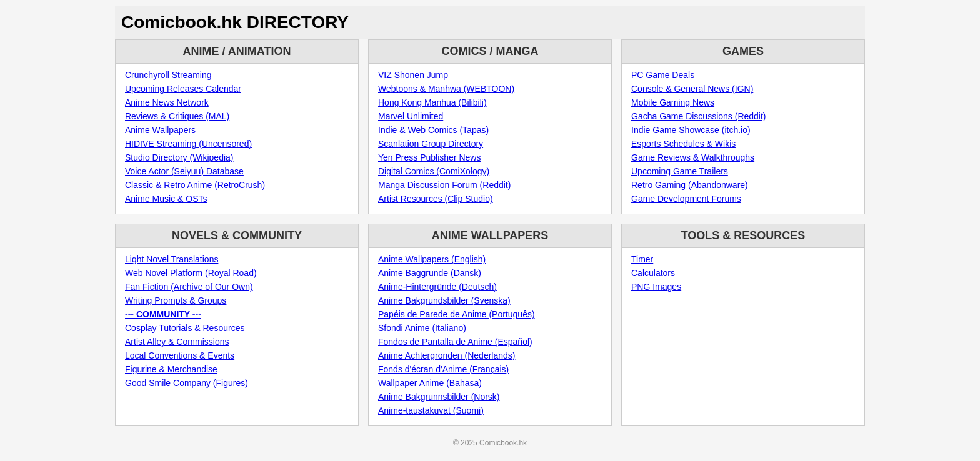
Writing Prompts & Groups (176, 300)
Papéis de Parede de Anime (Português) (457, 314)
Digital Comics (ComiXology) (434, 171)
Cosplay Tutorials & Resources (185, 328)
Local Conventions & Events (180, 355)
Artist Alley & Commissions (177, 342)
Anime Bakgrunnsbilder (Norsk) (439, 397)
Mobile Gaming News (673, 102)
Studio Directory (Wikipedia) (179, 157)
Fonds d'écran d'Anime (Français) (443, 369)
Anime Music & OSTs (166, 199)
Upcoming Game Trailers (680, 171)
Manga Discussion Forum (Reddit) (444, 185)
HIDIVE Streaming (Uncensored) (188, 144)
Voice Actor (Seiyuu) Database (184, 171)
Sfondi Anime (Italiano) (422, 328)
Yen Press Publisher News (429, 157)
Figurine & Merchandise (171, 369)
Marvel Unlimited (411, 116)
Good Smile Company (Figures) (187, 383)
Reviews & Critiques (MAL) (177, 116)
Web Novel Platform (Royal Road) (191, 273)
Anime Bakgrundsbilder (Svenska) (444, 300)
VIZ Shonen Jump (413, 75)
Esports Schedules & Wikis (683, 144)
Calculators (653, 273)
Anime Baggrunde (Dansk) (430, 273)
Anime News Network (167, 102)
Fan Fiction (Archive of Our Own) (189, 287)
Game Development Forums (686, 199)
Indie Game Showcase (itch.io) (691, 130)
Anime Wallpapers (160, 130)
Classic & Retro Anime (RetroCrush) (195, 185)
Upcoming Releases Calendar (183, 89)
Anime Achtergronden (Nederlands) (447, 355)
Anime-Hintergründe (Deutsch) (437, 287)
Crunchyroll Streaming (168, 75)
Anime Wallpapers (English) (432, 259)
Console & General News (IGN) (692, 89)
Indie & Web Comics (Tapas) (433, 130)
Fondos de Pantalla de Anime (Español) (455, 342)
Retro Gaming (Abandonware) (690, 185)
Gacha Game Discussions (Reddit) (699, 116)
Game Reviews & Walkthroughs (693, 157)
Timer (642, 259)
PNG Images (656, 287)
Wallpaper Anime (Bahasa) (430, 383)
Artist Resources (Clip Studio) (436, 199)
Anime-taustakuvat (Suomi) (431, 410)
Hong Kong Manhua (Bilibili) (432, 102)
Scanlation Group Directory (431, 144)
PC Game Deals (663, 75)
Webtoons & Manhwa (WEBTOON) (446, 89)
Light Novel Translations (172, 259)
